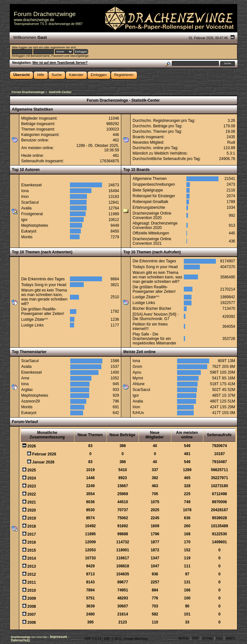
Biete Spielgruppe (148, 190)
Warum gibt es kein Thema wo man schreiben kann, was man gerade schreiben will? (44, 297)
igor (24, 220)
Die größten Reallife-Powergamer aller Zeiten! (43, 311)
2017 (32, 534)
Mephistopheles (35, 225)
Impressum (59, 637)
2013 (32, 566)
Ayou (137, 372)
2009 (32, 598)
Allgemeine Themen (150, 179)
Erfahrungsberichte (149, 208)
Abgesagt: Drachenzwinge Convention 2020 (155, 225)
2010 (32, 590)
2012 (32, 574)
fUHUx (138, 413)
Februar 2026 (44, 454)
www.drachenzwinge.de (34, 20)
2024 (32, 478)
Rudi (231, 142)
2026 (32, 446)
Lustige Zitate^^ (34, 319)
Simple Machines (136, 639)
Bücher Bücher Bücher (152, 309)
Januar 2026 (43, 462)
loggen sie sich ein (31, 47)
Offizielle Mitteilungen (151, 233)
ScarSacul (30, 202)
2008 (32, 606)
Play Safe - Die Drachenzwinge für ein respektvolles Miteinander (154, 339)
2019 (32, 518)
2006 (32, 623)
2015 (32, 550)
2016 (32, 542)
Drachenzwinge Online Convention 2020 (152, 216)
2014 (32, 558)
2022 (32, 494)
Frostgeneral (32, 214)
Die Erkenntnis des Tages (43, 279)
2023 (32, 486)
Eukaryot (29, 231)
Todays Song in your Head (44, 285)
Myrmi (138, 378)
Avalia (26, 208)
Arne (25, 378)
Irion (25, 197)
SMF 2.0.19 (93, 639)
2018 (32, 526)
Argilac (27, 390)
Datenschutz (20, 640)
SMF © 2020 (113, 639)
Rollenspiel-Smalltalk (150, 202)
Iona (25, 191)
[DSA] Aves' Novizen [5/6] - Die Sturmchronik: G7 (155, 317)
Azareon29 (30, 401)
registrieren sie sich (63, 47)
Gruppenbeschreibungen (154, 184)
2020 (32, 510)
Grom (137, 367)
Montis (27, 237)
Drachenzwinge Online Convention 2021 (152, 241)
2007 (32, 614)
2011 (32, 582)
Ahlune (138, 384)
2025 (32, 470)
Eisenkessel (31, 185)
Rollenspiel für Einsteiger (154, 196)
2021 (32, 502)
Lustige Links (32, 325)
